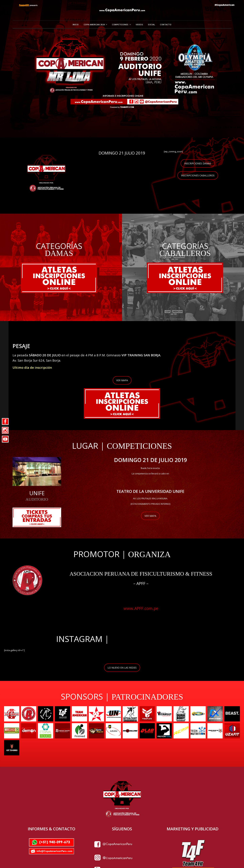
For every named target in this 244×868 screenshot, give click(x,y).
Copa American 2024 (94, 25)
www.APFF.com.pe (141, 608)
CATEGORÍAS (59, 246)
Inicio (76, 25)
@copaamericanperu (150, 639)
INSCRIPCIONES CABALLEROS (198, 175)
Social (151, 25)
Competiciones (120, 25)
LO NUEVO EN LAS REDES (122, 667)
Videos (139, 25)
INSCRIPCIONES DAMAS (198, 163)
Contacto (166, 25)
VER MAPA (122, 380)
